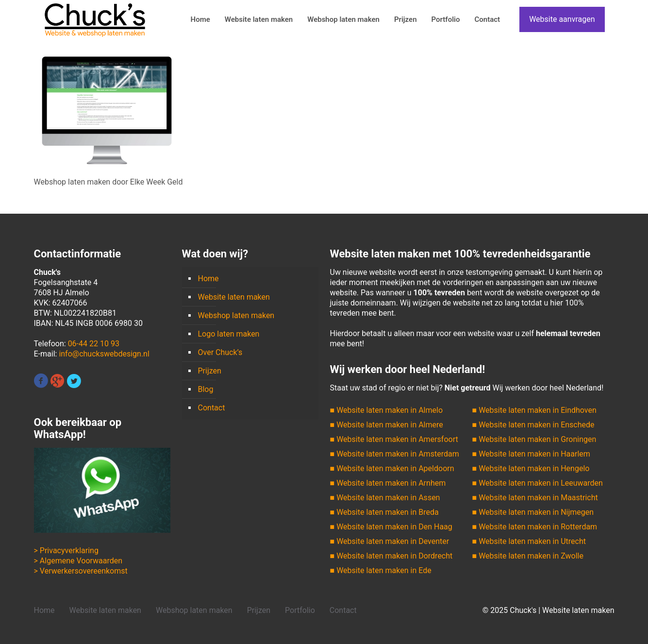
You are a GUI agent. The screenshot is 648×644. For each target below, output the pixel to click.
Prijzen (210, 371)
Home (208, 279)
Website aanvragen (562, 19)
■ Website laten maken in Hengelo (531, 468)
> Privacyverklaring (66, 551)
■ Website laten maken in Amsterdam (395, 454)
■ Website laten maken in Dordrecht (391, 556)
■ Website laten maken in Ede (381, 570)
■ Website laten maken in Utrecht (529, 541)
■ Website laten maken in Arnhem (388, 483)
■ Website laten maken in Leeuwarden (538, 483)
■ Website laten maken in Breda (384, 512)
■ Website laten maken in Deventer (390, 541)
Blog (206, 389)
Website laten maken (234, 297)
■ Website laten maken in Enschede (533, 425)
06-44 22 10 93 (94, 344)
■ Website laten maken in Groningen (534, 439)
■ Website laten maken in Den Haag (391, 527)
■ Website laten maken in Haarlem (531, 454)
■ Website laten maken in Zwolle (528, 556)
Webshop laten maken (236, 315)
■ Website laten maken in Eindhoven (534, 410)
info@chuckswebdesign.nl (104, 354)
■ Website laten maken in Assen (385, 498)
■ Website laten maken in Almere (387, 425)
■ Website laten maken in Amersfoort (394, 439)
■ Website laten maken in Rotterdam (535, 527)
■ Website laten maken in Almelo (387, 410)
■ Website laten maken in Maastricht (535, 498)
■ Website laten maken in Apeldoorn (392, 468)
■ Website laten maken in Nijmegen (533, 512)
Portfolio (300, 610)
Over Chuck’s (220, 352)
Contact (212, 408)
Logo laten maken (229, 334)
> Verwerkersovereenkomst (81, 571)
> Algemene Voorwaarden (78, 561)
